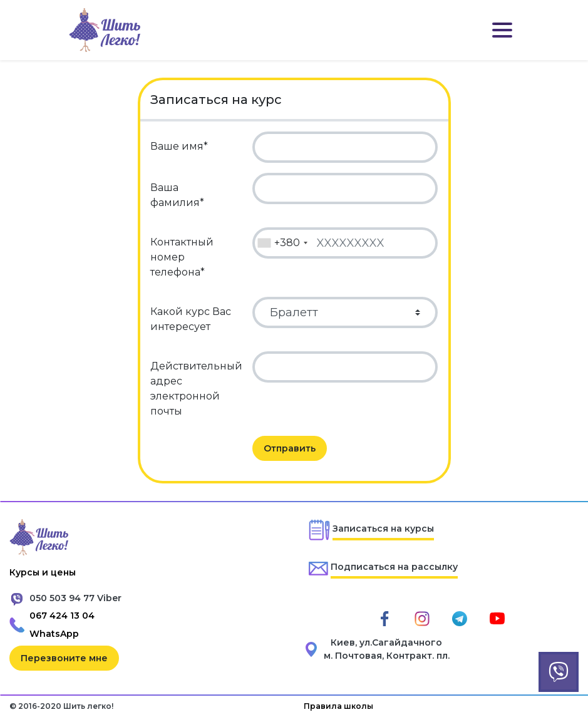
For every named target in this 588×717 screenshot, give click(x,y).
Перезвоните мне (64, 658)
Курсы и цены (43, 572)
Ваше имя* (179, 146)
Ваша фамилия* (177, 195)
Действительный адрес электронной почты (196, 389)
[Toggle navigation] (502, 30)
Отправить (290, 448)
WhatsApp (54, 634)
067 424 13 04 (62, 616)
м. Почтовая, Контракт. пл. (387, 656)
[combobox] (282, 243)
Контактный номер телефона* (182, 257)
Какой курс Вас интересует (191, 319)
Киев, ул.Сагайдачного (386, 642)
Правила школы (338, 706)
